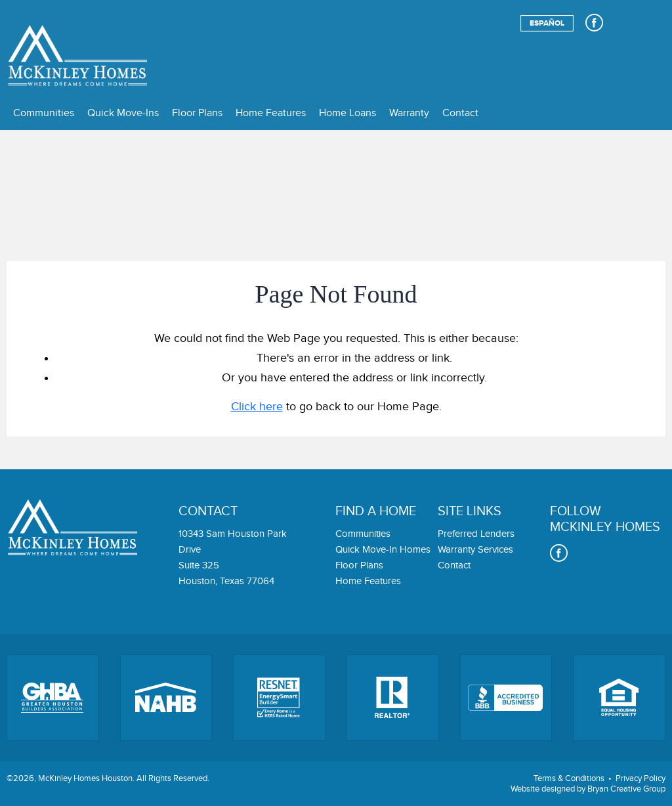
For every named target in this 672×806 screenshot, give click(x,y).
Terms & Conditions (569, 778)
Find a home (376, 511)
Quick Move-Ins (123, 113)
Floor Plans (197, 113)
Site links (470, 511)
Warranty (409, 113)
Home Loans (347, 113)
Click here (257, 407)
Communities (44, 113)
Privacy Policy (640, 778)
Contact (460, 113)
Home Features (271, 113)
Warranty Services (475, 550)
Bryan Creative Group (626, 789)
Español (547, 23)
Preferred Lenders (476, 534)
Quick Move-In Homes (383, 550)
